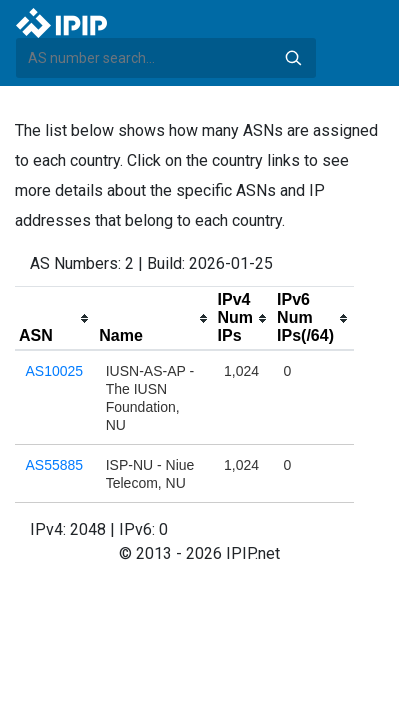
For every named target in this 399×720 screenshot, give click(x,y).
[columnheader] (55, 319)
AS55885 (55, 465)
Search (293, 58)
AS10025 (55, 371)
